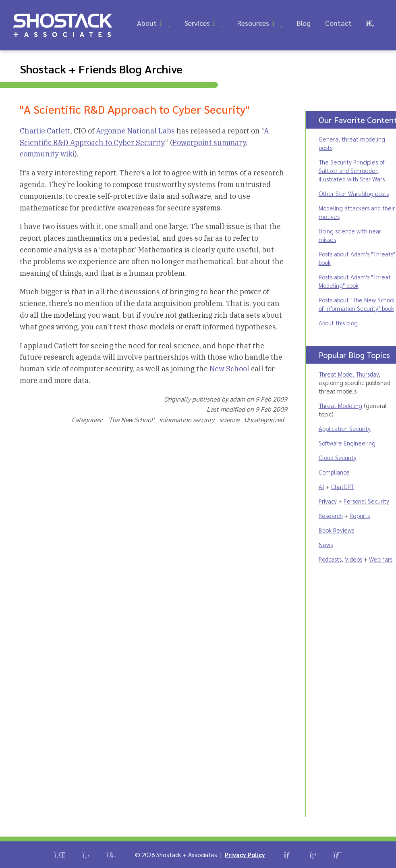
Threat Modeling (340, 405)
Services (197, 23)
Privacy (328, 501)
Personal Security (366, 501)
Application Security (345, 428)
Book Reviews (336, 530)
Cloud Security (338, 457)
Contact (338, 23)
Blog (304, 23)
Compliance (334, 472)
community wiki (47, 154)
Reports (360, 515)
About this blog (338, 323)
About (147, 23)
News (326, 544)
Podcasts (330, 559)
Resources (253, 23)
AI (321, 486)
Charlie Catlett (45, 131)
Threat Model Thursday (349, 374)
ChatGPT (343, 486)
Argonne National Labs (135, 131)
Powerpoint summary (209, 143)
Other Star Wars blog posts (354, 193)
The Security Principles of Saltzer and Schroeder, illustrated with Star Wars (352, 170)
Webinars (381, 559)
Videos (353, 559)
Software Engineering (347, 443)
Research (331, 515)
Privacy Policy (245, 854)
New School (229, 369)
